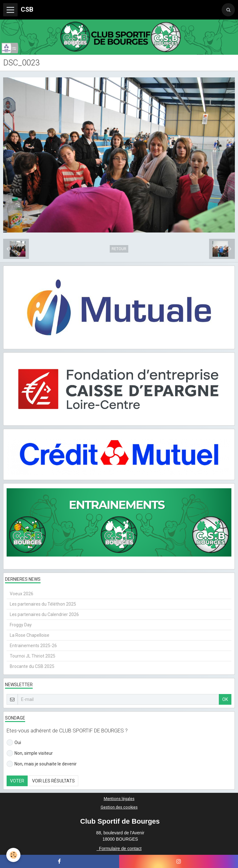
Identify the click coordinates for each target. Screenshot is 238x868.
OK (225, 699)
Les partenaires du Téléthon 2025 (43, 604)
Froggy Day (21, 625)
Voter (17, 781)
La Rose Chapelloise (30, 635)
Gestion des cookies (119, 807)
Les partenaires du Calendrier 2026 (44, 614)
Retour (119, 249)
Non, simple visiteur (30, 753)
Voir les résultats (53, 781)
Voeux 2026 (22, 594)
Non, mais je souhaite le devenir (42, 764)
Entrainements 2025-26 (33, 646)
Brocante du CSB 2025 (32, 666)
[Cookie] (13, 855)
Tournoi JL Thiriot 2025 (33, 656)
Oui (14, 742)
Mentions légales (119, 799)
